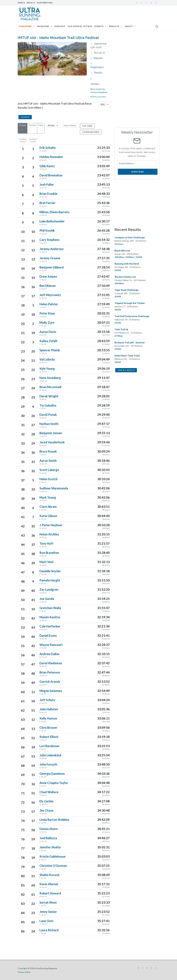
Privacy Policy (24, 972)
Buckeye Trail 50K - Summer (130, 343)
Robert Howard (50, 893)
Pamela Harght (50, 580)
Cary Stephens (49, 240)
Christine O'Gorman (53, 866)
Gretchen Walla (50, 608)
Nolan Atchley (49, 534)
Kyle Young (47, 369)
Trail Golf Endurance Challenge (132, 316)
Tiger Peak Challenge (127, 290)
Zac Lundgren (49, 589)
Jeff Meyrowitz (50, 295)
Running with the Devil (127, 264)
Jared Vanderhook (52, 442)
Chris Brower (48, 728)
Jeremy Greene (50, 258)
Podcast (62, 27)
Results (31, 3)
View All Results (126, 370)
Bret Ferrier (47, 203)
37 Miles (119, 336)
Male (41, 125)
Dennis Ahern (49, 829)
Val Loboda (47, 359)
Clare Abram (48, 507)
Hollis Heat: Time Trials (127, 356)
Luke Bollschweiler (52, 221)
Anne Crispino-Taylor (54, 783)
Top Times (87, 126)
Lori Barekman (49, 746)
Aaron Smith (48, 461)
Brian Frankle (48, 194)
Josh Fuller (47, 184)
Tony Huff (46, 543)
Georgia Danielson (52, 774)
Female (32, 125)
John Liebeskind (50, 755)
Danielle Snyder (50, 571)
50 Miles (130, 257)
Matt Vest (47, 562)
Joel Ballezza (48, 838)
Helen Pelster (49, 304)
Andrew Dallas (49, 654)
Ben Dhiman (48, 286)
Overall (23, 125)
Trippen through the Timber (130, 303)
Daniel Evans (48, 635)
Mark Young (48, 497)
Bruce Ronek (48, 451)
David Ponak (48, 415)
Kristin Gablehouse (52, 856)
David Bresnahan (51, 175)
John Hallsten (49, 709)
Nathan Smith (49, 424)
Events (21, 3)
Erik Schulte (48, 148)
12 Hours (119, 244)
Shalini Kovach (49, 875)
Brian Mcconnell (50, 387)
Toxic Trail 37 (121, 329)
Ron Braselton (49, 553)
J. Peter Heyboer (51, 525)
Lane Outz (47, 921)
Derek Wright (49, 396)
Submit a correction (98, 97)
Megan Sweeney (51, 691)
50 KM (139, 257)
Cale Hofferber (50, 626)
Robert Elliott (49, 737)
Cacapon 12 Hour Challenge (130, 238)
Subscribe (138, 172)
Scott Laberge (49, 470)
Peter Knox (47, 313)
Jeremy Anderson (52, 249)
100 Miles (25, 117)
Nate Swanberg (50, 378)
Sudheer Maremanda (54, 488)
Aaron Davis (48, 332)
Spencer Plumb (50, 350)
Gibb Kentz (47, 166)
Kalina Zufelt (48, 341)
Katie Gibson (48, 516)
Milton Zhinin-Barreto (54, 212)
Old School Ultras (83, 27)
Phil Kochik (47, 230)
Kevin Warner (49, 884)
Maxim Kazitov (50, 617)
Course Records (91, 132)
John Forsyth (48, 764)
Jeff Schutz (47, 700)
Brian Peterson (50, 672)
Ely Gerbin (46, 801)
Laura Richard (49, 930)
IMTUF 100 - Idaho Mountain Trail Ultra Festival (58, 38)
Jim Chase (46, 810)
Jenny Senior (48, 912)
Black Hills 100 (122, 251)
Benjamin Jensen (51, 433)
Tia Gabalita (48, 405)
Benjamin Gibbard (52, 267)
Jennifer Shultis (50, 847)
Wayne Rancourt (51, 645)
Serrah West (48, 902)
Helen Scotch (48, 479)
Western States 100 (125, 277)
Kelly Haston (48, 718)
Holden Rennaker (51, 157)
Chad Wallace (49, 792)
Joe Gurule (47, 599)
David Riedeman (51, 663)
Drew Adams (48, 276)
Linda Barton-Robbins (54, 820)
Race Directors (45, 3)
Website (97, 58)
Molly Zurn (47, 322)
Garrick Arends (50, 682)
